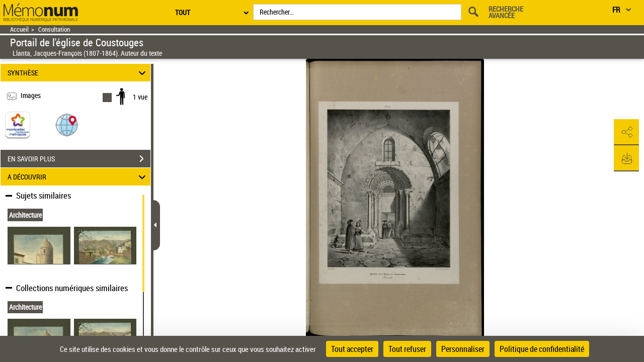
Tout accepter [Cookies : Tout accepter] (352, 349)
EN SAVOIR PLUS (79, 159)
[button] (67, 124)
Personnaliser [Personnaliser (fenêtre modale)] (463, 349)
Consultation (54, 29)
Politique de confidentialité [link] (542, 349)
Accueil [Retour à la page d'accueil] (19, 29)
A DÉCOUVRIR (78, 177)
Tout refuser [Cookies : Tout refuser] (407, 349)
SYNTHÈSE (78, 73)
